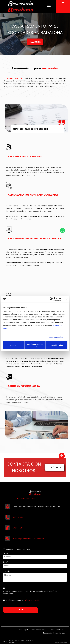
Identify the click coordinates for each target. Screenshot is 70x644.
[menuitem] (23, 630)
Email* (6, 562)
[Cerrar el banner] (67, 299)
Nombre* (7, 553)
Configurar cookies (35, 345)
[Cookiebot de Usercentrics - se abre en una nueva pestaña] (51, 299)
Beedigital (65, 642)
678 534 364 (18, 528)
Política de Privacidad (32, 600)
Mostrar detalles (56, 337)
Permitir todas (57, 345)
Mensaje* (7, 571)
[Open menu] (49, 7)
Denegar (13, 345)
